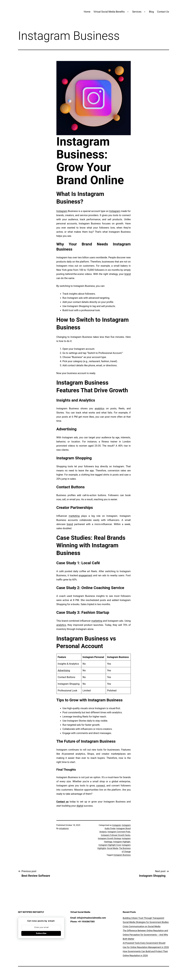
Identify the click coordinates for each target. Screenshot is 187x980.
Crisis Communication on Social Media (142, 926)
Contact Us (163, 12)
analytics (99, 408)
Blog (151, 12)
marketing (74, 516)
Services (137, 12)
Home (87, 12)
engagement (85, 575)
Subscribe (41, 933)
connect (101, 786)
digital (80, 806)
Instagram (62, 211)
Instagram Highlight (122, 842)
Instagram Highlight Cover (110, 845)
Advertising (64, 670)
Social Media (113, 848)
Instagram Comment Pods (119, 832)
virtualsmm (64, 828)
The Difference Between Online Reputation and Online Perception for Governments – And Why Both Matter (145, 935)
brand (128, 274)
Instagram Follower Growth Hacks (116, 835)
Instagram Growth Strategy (110, 838)
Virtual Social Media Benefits (109, 12)
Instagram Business (122, 855)
